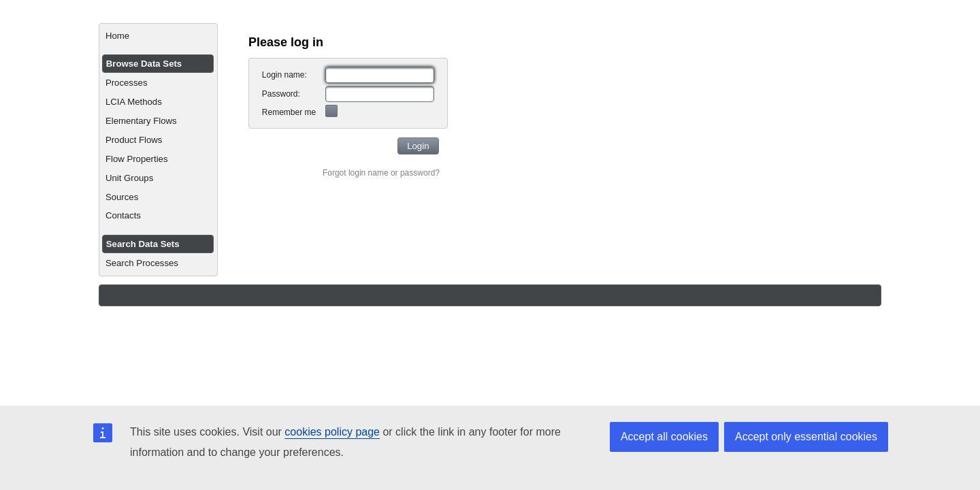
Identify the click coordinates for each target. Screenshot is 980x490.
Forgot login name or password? (381, 173)
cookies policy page (332, 432)
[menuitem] (158, 36)
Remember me (289, 112)
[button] (418, 146)
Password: (281, 94)
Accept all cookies (664, 437)
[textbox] (380, 75)
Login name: (284, 75)
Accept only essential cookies (806, 437)
